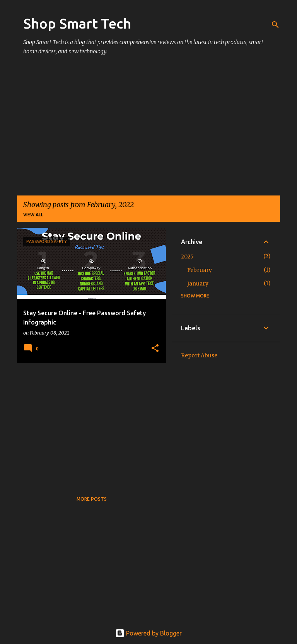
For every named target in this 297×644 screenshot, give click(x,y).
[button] (155, 349)
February (200, 270)
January (198, 284)
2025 (187, 257)
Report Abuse (199, 355)
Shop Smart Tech (77, 23)
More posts (92, 499)
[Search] (275, 25)
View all (33, 215)
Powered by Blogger (148, 633)
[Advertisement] (148, 129)
